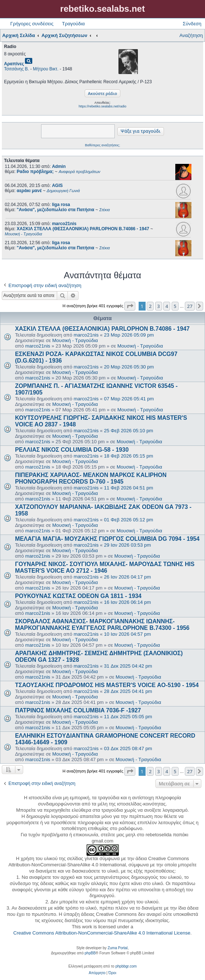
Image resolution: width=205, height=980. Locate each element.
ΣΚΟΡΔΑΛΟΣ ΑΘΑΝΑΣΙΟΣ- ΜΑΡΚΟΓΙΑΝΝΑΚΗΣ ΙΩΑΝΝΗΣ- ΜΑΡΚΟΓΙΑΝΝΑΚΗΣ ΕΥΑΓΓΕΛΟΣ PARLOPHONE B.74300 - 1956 (102, 625)
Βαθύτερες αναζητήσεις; (102, 145)
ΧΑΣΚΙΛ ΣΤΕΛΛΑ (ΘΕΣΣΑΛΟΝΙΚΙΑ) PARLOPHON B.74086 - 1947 (102, 329)
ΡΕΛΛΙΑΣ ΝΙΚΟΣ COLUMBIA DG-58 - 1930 (72, 450)
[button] (130, 306)
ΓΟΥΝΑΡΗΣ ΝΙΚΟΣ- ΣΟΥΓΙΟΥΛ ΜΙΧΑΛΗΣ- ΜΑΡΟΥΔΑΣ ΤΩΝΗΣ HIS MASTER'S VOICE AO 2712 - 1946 (105, 567)
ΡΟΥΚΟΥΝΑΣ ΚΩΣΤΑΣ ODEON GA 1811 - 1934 (78, 596)
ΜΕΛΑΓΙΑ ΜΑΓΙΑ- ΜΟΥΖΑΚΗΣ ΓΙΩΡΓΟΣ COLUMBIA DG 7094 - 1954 (107, 539)
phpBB (90, 953)
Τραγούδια (73, 24)
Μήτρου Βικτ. (46, 69)
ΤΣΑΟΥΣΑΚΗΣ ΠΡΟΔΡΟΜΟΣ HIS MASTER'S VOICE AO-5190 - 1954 (107, 685)
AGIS (57, 186)
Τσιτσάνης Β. (17, 69)
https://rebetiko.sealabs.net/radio (102, 106)
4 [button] (167, 306)
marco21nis (64, 224)
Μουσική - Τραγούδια (75, 340)
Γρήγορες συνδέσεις (32, 24)
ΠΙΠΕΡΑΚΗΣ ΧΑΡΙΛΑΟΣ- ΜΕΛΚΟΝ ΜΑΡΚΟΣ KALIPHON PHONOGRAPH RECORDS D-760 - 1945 (91, 478)
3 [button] (159, 306)
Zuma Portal (117, 948)
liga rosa (61, 205)
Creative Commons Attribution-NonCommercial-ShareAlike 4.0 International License (102, 933)
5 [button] (175, 306)
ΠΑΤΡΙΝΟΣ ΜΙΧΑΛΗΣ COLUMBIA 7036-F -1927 (78, 710)
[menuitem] (97, 973)
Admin (59, 166)
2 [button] (150, 306)
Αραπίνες (14, 64)
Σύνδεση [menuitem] (192, 24)
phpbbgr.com (126, 966)
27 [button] (190, 306)
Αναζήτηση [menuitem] (191, 35)
